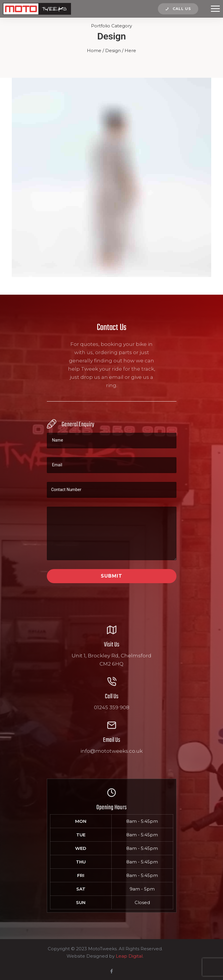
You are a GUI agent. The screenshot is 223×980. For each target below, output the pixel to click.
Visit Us (112, 645)
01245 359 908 (112, 707)
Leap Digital (129, 956)
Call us (178, 9)
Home (94, 50)
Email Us (112, 740)
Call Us (112, 697)
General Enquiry (78, 424)
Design (113, 50)
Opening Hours (111, 807)
